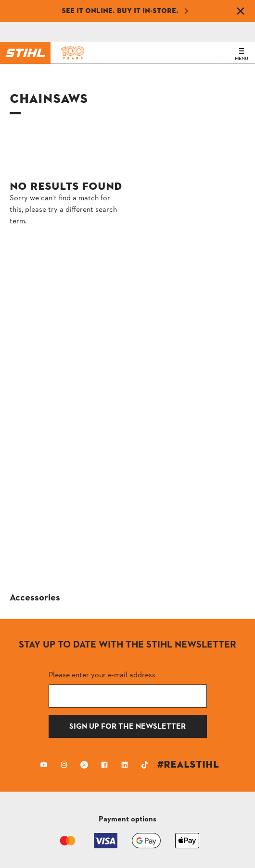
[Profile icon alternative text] (161, 32)
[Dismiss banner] (241, 11)
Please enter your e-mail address (102, 675)
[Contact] (40, 32)
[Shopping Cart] (100, 32)
